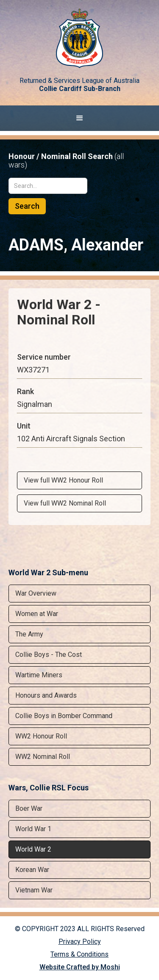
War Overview (36, 593)
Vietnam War (34, 890)
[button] (79, 118)
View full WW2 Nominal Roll (65, 503)
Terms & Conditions (79, 954)
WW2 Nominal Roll (43, 757)
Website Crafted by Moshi (80, 967)
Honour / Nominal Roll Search (66, 161)
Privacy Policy (80, 942)
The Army (29, 634)
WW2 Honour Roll (41, 736)
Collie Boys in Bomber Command (64, 716)
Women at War (37, 614)
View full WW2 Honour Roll (63, 480)
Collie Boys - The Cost (49, 655)
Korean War (32, 870)
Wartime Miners (39, 675)
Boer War (29, 808)
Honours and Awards (46, 695)
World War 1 (33, 829)
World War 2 (33, 849)
